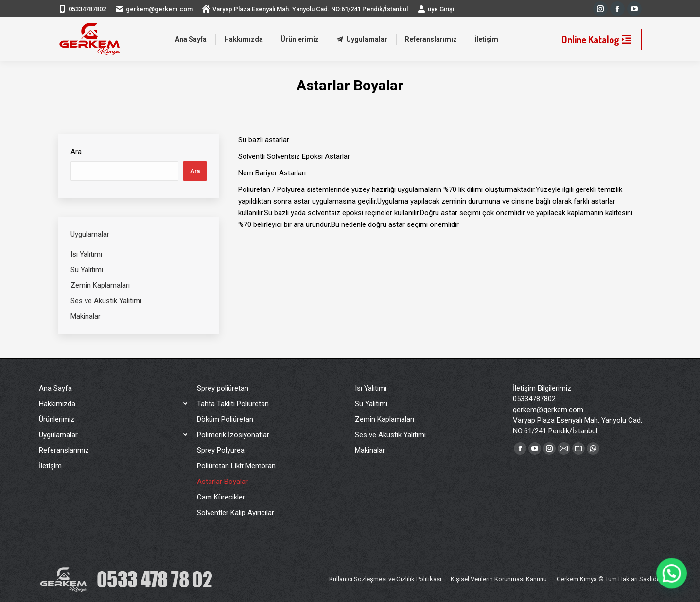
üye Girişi (436, 9)
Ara (76, 152)
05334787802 (87, 9)
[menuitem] (191, 39)
